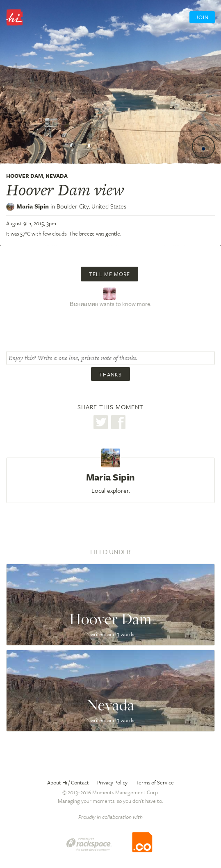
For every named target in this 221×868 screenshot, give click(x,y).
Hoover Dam (25, 176)
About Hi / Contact (68, 782)
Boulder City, (91, 206)
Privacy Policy (112, 782)
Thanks (110, 374)
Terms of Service (155, 782)
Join (202, 17)
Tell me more (109, 274)
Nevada (57, 176)
